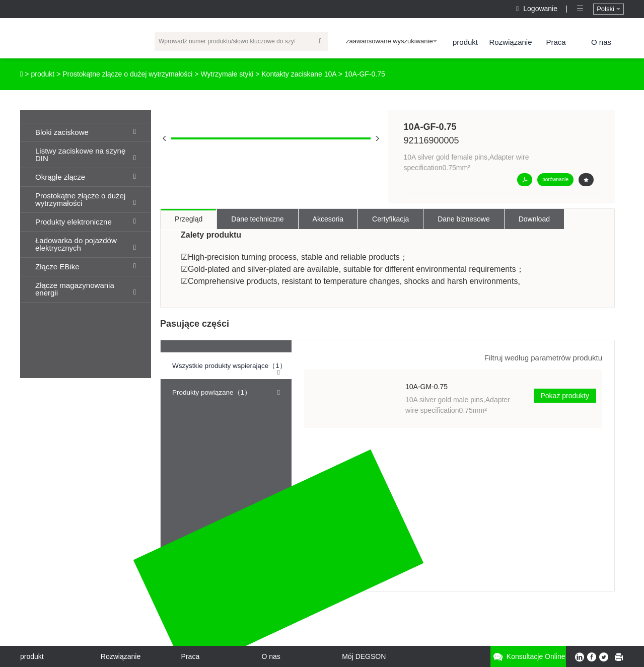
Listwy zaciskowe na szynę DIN (86, 155)
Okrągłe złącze (86, 177)
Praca (556, 42)
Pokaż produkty (565, 396)
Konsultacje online (528, 657)
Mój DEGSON (364, 656)
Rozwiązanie (510, 42)
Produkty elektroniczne (86, 222)
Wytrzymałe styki (227, 74)
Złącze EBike (86, 267)
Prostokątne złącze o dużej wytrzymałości (127, 74)
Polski (608, 9)
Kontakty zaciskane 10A (299, 74)
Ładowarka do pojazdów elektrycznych (86, 244)
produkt (465, 42)
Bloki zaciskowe (86, 132)
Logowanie (538, 9)
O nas (601, 42)
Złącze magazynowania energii (86, 289)
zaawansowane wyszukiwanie (391, 41)
